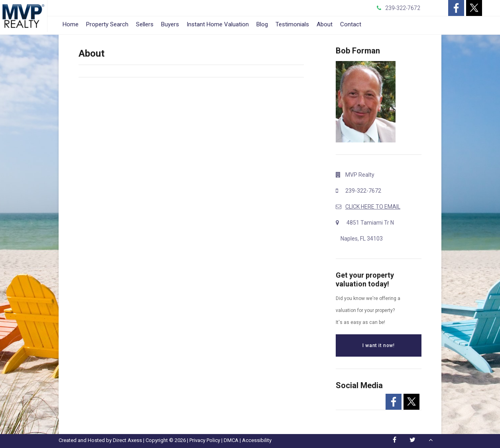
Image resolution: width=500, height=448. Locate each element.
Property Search (107, 24)
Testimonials (292, 24)
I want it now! (378, 345)
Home (71, 24)
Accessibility (257, 440)
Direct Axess (127, 440)
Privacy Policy (205, 440)
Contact (351, 24)
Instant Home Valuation (218, 24)
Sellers (145, 24)
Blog (262, 24)
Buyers (170, 24)
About (325, 24)
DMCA (231, 440)
